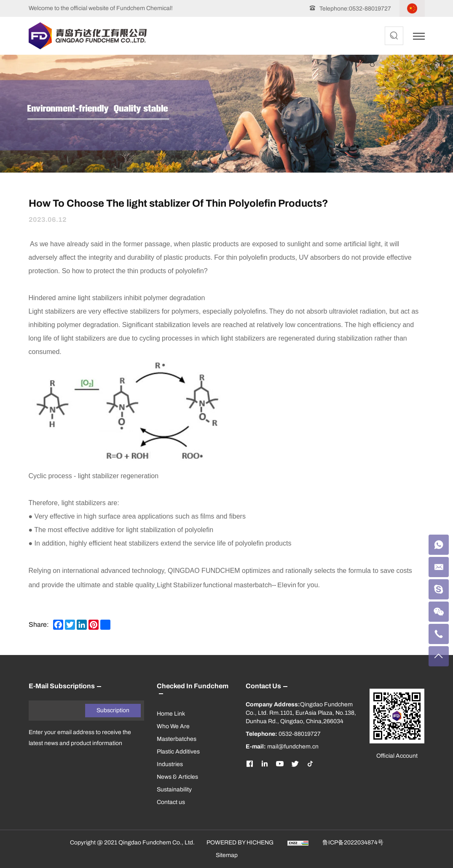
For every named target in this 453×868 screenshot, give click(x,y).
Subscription (113, 710)
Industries (170, 764)
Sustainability (174, 789)
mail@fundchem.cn (293, 747)
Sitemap (227, 855)
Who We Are (173, 726)
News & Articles (177, 777)
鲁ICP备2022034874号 (353, 843)
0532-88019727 (370, 9)
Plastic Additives (178, 752)
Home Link (171, 714)
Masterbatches (177, 739)
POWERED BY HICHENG (240, 843)
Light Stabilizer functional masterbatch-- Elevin (226, 585)
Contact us (171, 802)
